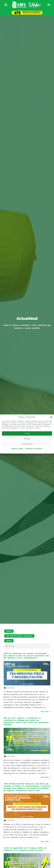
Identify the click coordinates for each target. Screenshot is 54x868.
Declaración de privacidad (34, 449)
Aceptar (27, 433)
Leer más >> (46, 711)
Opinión (9, 641)
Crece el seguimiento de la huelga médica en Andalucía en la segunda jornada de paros (25, 849)
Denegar (27, 439)
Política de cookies (17, 449)
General (9, 631)
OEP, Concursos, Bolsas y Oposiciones (19, 636)
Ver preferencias (27, 444)
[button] (51, 417)
